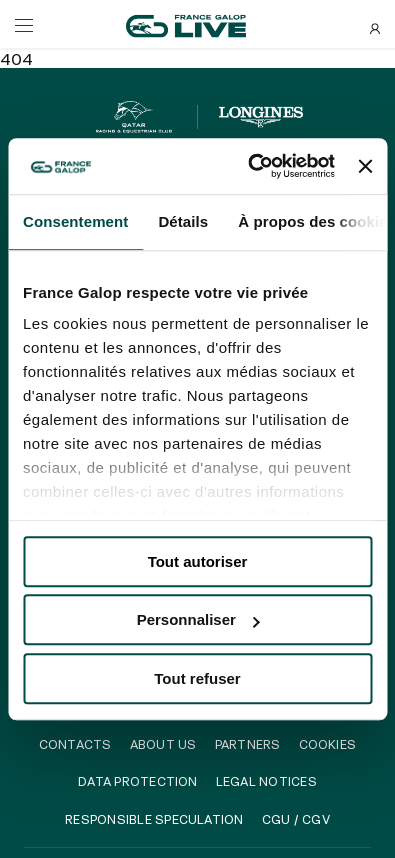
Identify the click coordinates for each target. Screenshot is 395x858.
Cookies (328, 744)
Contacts (75, 744)
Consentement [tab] (75, 221)
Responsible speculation (154, 819)
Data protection (138, 781)
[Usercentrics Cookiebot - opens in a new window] (252, 166)
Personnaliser (198, 619)
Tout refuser (197, 678)
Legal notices (266, 781)
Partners (248, 744)
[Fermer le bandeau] (365, 166)
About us (163, 744)
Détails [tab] (183, 221)
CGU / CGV (296, 819)
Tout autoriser (198, 561)
